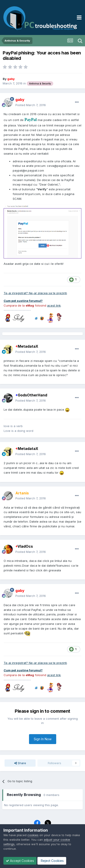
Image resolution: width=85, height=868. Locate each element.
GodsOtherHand (31, 395)
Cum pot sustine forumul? (23, 301)
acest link (54, 305)
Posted (31, 105)
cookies (33, 835)
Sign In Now (43, 739)
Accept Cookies (20, 861)
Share (20, 763)
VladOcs (24, 546)
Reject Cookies (52, 861)
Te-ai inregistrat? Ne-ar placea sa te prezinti (35, 293)
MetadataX (27, 346)
